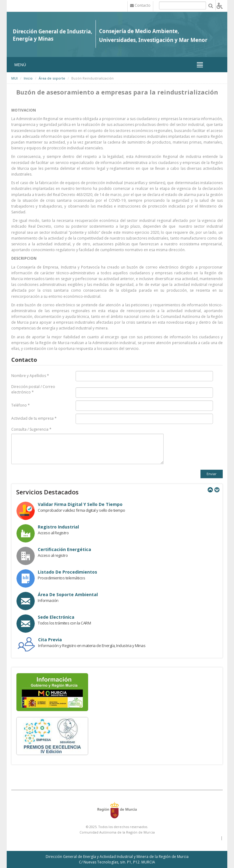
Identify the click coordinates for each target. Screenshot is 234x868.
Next (217, 490)
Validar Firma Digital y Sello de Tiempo (80, 504)
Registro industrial (58, 527)
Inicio (28, 78)
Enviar (212, 474)
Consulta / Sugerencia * (31, 429)
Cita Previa (50, 640)
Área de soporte (52, 78)
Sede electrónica (56, 617)
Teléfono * (21, 405)
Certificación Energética (64, 549)
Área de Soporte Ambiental (68, 594)
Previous (210, 490)
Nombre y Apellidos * (30, 376)
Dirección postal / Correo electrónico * (33, 389)
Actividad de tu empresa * (34, 418)
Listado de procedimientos (67, 572)
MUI (14, 78)
